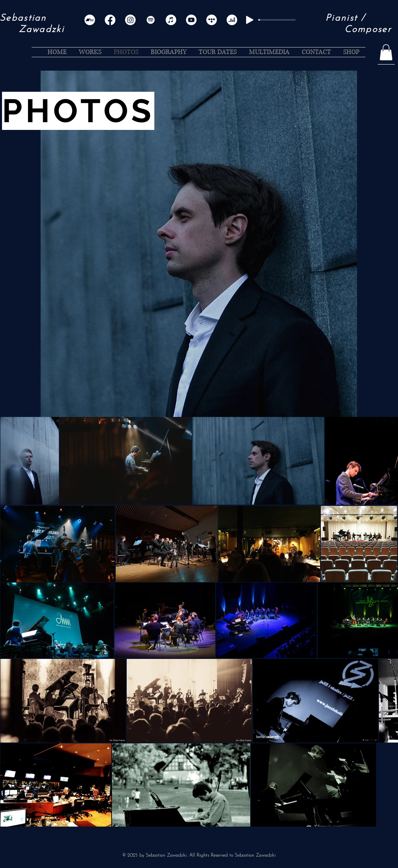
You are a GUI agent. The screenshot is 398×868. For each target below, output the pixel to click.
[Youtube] (191, 20)
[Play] (250, 20)
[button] (386, 52)
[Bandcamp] (90, 20)
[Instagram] (130, 20)
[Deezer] (232, 20)
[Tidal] (212, 20)
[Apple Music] (171, 20)
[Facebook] (110, 20)
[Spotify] (151, 20)
